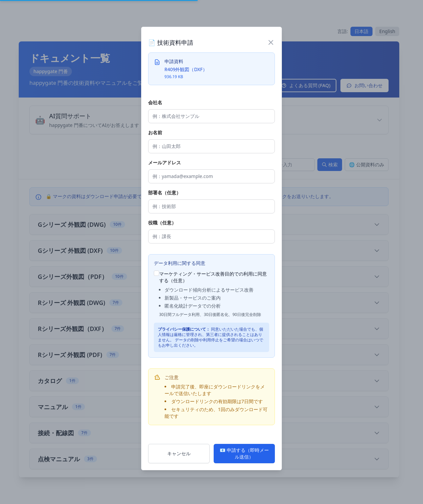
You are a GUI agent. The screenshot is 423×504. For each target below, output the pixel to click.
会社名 (155, 102)
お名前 (155, 132)
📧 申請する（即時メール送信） (244, 453)
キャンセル (179, 453)
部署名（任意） (165, 193)
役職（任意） (162, 223)
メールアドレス (165, 162)
